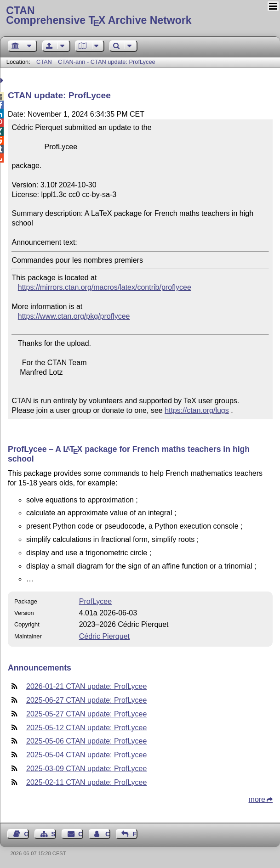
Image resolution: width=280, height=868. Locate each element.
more (257, 799)
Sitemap (54, 834)
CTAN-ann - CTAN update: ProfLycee (107, 62)
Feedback (135, 834)
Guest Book (26, 834)
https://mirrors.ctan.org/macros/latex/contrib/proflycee (105, 287)
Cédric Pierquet (104, 636)
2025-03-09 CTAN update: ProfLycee (86, 769)
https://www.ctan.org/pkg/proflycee (74, 316)
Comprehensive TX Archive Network (140, 16)
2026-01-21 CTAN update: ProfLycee (86, 686)
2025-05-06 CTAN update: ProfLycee (86, 741)
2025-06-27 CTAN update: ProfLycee (86, 700)
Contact (81, 834)
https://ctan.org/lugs (197, 410)
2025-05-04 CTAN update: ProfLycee (86, 755)
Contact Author (108, 834)
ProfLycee (95, 601)
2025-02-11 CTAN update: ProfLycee (86, 782)
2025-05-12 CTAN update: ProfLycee (86, 728)
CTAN (44, 62)
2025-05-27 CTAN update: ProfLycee (86, 714)
